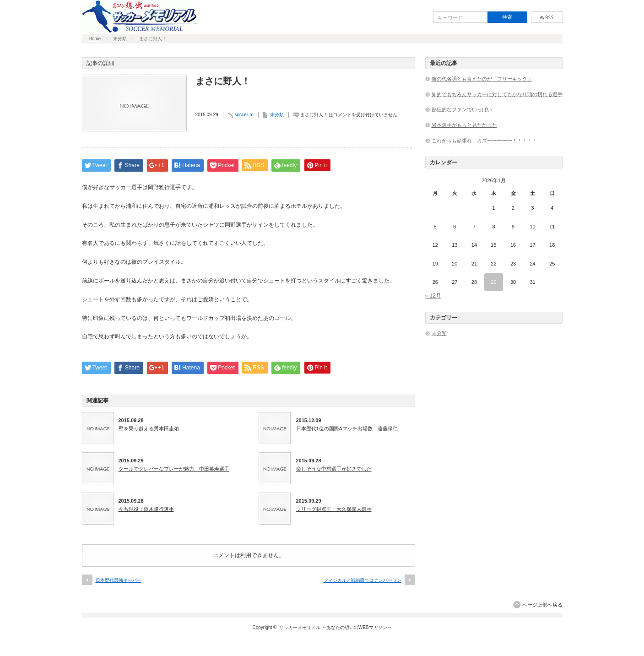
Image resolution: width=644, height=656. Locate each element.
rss (547, 17)
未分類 (120, 39)
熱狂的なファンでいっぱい (462, 109)
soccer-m (244, 115)
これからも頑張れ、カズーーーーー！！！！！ (484, 141)
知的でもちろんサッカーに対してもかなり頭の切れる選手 (497, 94)
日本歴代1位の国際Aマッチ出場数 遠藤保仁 (347, 428)
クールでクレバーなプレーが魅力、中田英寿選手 (174, 469)
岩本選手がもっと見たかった (464, 125)
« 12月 (433, 296)
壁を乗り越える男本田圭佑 (149, 428)
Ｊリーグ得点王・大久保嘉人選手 (334, 509)
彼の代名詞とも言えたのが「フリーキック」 (482, 79)
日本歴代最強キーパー (119, 580)
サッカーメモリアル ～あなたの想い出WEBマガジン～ (336, 627)
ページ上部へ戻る (542, 605)
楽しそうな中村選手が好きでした (334, 469)
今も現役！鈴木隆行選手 (146, 509)
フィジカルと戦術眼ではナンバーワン (363, 580)
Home (95, 39)
